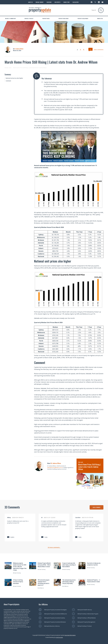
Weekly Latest (8, 68)
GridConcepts (59, 637)
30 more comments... (54, 547)
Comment (8, 81)
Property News (46, 19)
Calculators (76, 2)
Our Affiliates (43, 604)
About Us (30, 2)
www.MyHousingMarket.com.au (55, 468)
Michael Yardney (40, 2)
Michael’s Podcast (29, 19)
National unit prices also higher (14, 78)
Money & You (100, 19)
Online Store (66, 2)
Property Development (83, 19)
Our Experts (57, 2)
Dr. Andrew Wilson (19, 49)
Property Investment (64, 19)
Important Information (70, 635)
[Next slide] (95, 488)
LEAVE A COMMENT (97, 507)
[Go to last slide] (85, 488)
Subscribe (49, 2)
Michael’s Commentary (10, 19)
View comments (99, 50)
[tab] (88, 488)
